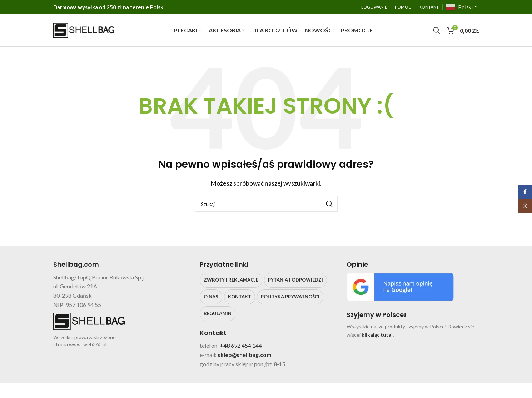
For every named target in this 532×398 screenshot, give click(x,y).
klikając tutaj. (378, 335)
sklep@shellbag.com (245, 355)
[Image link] (400, 286)
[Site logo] (84, 29)
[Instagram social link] (525, 206)
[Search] (437, 30)
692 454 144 (246, 346)
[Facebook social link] (525, 192)
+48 (225, 346)
